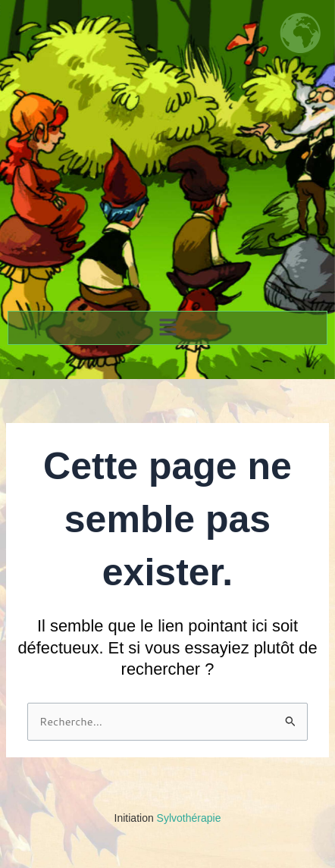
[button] (167, 328)
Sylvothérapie (168, 818)
